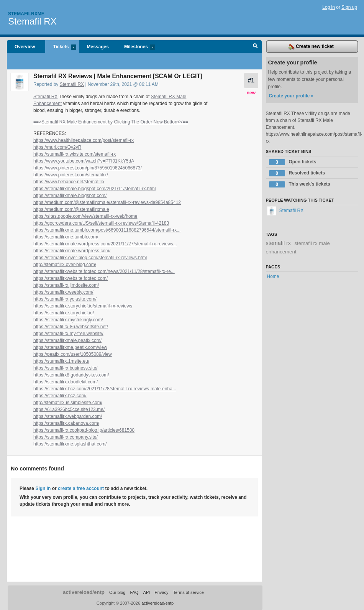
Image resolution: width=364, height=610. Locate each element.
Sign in (43, 488)
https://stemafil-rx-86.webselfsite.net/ (71, 327)
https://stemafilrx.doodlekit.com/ (66, 382)
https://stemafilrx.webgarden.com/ (68, 416)
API (147, 592)
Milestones (136, 47)
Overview (25, 47)
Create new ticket (311, 47)
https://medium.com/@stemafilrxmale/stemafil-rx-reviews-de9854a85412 (107, 202)
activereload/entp (84, 592)
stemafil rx (279, 243)
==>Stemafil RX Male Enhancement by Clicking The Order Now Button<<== (111, 122)
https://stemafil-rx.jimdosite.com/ (66, 285)
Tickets (61, 47)
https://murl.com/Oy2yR (57, 147)
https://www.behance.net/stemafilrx (69, 182)
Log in (329, 7)
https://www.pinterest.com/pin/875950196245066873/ (88, 168)
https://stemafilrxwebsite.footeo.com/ (71, 278)
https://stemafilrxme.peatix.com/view (70, 347)
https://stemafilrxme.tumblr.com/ (66, 237)
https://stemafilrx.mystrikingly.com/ (68, 320)
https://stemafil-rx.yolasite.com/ (65, 299)
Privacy (161, 592)
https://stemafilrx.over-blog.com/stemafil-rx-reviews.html (90, 258)
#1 (251, 80)
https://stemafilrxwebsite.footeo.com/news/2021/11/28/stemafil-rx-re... (104, 271)
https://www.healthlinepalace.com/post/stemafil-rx (84, 140)
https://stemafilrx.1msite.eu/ (61, 361)
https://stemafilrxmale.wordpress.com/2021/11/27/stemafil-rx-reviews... (105, 244)
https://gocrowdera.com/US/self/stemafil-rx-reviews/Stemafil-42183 (101, 223)
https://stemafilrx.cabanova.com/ (66, 423)
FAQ (134, 592)
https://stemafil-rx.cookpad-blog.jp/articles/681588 (84, 430)
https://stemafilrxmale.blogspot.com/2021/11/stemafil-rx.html (94, 189)
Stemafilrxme (26, 14)
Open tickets (293, 162)
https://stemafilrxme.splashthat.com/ (70, 444)
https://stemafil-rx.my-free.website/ (68, 334)
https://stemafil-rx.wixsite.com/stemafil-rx (75, 154)
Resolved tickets (297, 173)
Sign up (349, 7)
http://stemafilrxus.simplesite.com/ (68, 403)
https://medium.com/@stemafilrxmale (71, 209)
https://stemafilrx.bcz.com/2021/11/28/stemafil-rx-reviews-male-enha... (105, 389)
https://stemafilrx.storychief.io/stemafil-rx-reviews (83, 306)
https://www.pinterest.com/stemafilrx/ (71, 175)
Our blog (117, 592)
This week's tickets (300, 184)
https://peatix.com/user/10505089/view (73, 354)
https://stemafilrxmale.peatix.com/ (67, 340)
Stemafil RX (32, 21)
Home (273, 276)
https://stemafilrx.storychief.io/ (64, 313)
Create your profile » (291, 96)
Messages (98, 47)
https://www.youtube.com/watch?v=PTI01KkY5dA (84, 161)
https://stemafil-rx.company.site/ (66, 437)
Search (255, 47)
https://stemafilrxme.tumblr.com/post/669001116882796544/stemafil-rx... (107, 230)
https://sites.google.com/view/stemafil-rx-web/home (85, 216)
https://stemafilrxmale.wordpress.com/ (72, 251)
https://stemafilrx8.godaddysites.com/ (71, 375)
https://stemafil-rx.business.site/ (65, 368)
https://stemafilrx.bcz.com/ (60, 396)
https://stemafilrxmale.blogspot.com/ (70, 196)
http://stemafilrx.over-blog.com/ (65, 265)
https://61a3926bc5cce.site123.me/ (69, 409)
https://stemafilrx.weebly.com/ (63, 292)
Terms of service (189, 592)
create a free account (81, 488)
